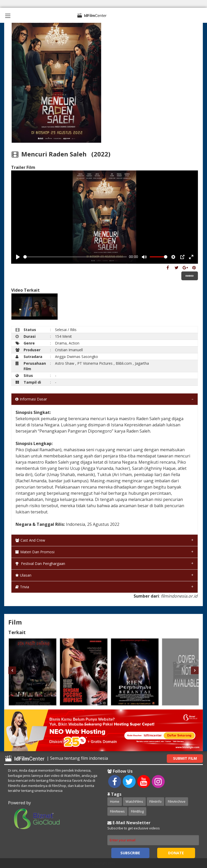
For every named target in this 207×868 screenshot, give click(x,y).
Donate (176, 853)
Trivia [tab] (22, 587)
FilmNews (117, 811)
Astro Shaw (65, 363)
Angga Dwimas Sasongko (77, 357)
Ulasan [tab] (23, 575)
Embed (190, 276)
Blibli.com (124, 363)
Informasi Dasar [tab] (31, 399)
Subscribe (130, 853)
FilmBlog (137, 811)
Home (115, 801)
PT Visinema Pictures (95, 363)
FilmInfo (156, 801)
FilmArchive (177, 801)
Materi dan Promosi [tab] (35, 552)
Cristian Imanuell (69, 350)
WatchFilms (134, 801)
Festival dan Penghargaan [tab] (40, 564)
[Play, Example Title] (18, 257)
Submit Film (185, 758)
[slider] (75, 257)
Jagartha (142, 363)
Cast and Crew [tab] (30, 540)
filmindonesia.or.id (179, 596)
